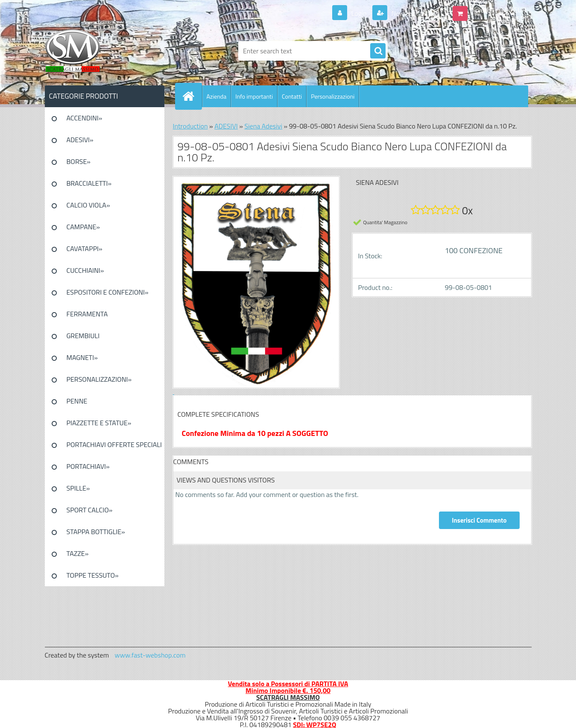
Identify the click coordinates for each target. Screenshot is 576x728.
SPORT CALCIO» (90, 510)
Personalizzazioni (333, 96)
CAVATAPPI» (85, 249)
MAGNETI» (82, 357)
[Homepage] (192, 96)
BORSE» (79, 161)
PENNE (77, 401)
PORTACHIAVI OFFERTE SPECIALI (114, 444)
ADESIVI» (80, 140)
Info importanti (254, 96)
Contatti (292, 96)
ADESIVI (226, 126)
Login (359, 13)
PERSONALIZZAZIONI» (99, 379)
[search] (378, 51)
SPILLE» (78, 488)
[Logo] (104, 51)
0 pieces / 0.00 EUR (498, 10)
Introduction (190, 126)
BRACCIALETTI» (89, 183)
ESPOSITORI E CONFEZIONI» (108, 292)
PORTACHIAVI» (88, 466)
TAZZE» (78, 553)
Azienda (217, 96)
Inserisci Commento (479, 520)
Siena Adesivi (263, 126)
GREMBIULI (83, 336)
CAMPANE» (83, 227)
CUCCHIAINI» (85, 270)
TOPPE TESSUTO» (93, 575)
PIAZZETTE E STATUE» (99, 423)
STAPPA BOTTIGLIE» (96, 532)
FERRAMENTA (87, 314)
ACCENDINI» (85, 118)
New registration (414, 13)
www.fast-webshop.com (150, 655)
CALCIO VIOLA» (88, 205)
